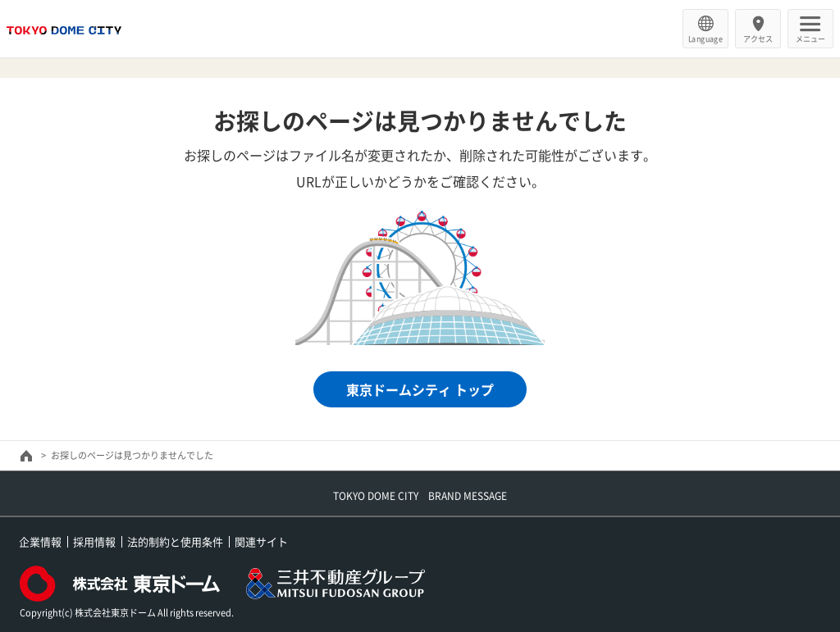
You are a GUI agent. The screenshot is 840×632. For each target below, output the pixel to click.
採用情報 (94, 541)
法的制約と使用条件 (175, 541)
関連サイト (261, 541)
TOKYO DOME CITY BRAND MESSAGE (420, 496)
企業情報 (40, 541)
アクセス (758, 39)
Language (705, 39)
